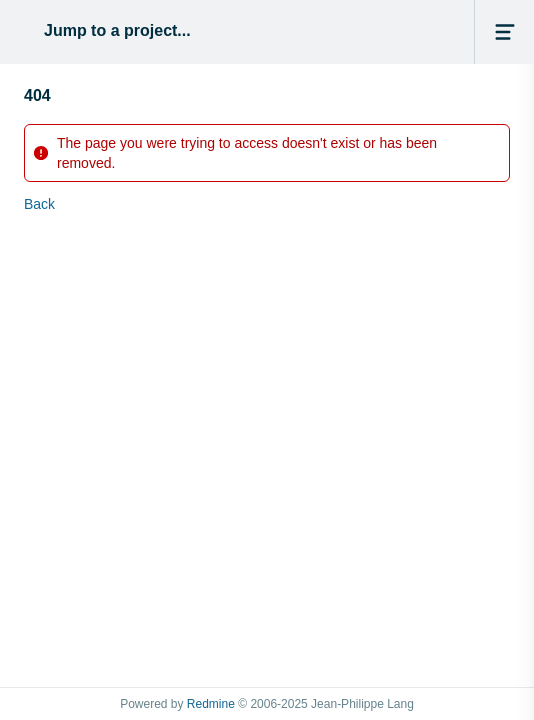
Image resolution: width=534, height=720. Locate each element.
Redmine (211, 704)
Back (39, 204)
